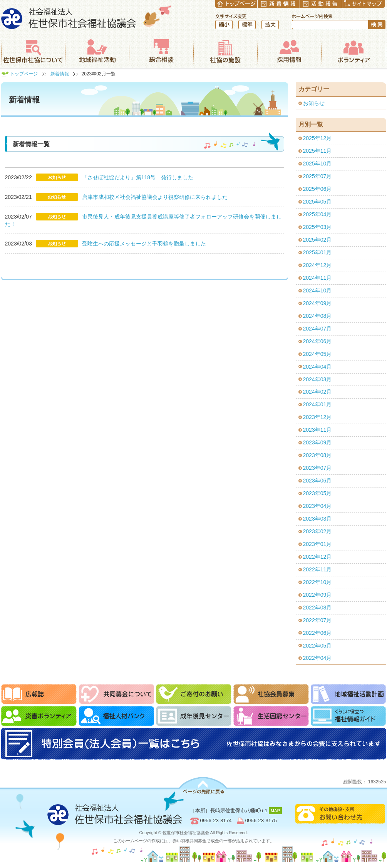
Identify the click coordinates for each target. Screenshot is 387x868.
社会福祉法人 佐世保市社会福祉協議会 (86, 17)
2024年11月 (317, 278)
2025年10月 (317, 164)
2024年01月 (317, 404)
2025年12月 (317, 138)
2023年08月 (317, 455)
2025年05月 (317, 202)
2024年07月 (317, 329)
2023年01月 (317, 544)
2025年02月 (317, 240)
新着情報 (60, 74)
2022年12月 (317, 557)
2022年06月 (317, 633)
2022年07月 (317, 620)
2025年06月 (317, 189)
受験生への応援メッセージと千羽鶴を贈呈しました (144, 244)
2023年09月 (317, 442)
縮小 (224, 25)
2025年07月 (317, 176)
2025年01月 (317, 252)
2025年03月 (317, 227)
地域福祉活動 (97, 51)
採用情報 (289, 51)
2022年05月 (317, 646)
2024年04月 (317, 367)
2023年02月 (317, 531)
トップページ (24, 74)
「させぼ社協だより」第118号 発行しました (138, 177)
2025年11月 (317, 151)
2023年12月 (317, 417)
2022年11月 (317, 569)
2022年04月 (317, 658)
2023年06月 (317, 481)
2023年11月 (317, 430)
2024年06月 (317, 341)
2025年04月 (317, 214)
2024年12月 (317, 265)
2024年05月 (317, 354)
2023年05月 (317, 493)
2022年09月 (317, 595)
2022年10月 (317, 582)
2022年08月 (317, 608)
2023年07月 (317, 468)
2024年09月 (317, 303)
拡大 (270, 25)
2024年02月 (317, 392)
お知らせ (314, 103)
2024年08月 (317, 316)
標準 (247, 25)
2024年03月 (317, 379)
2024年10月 (317, 290)
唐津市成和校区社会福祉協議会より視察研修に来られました (155, 197)
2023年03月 (317, 519)
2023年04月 (317, 506)
